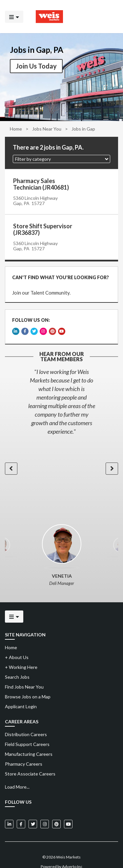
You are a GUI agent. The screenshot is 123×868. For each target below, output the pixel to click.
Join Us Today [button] (36, 66)
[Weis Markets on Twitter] (33, 815)
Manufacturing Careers (29, 744)
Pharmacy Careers (24, 754)
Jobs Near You (47, 129)
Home (16, 129)
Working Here (21, 658)
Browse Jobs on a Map (28, 687)
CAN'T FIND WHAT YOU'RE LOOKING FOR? (59, 275)
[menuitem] (61, 725)
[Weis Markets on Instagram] (45, 815)
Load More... (17, 777)
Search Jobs (17, 667)
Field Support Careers (27, 735)
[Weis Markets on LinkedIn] (9, 815)
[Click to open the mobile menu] (14, 17)
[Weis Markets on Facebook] (21, 815)
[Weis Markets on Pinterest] (56, 815)
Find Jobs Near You (24, 677)
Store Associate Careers (30, 764)
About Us (17, 648)
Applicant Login (21, 697)
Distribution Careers (26, 725)
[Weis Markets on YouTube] (68, 815)
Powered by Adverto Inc (61, 857)
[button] (61, 159)
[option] (61, 392)
